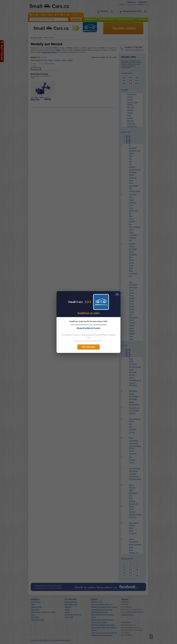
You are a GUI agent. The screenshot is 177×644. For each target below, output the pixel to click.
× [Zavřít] (117, 294)
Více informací (89, 347)
